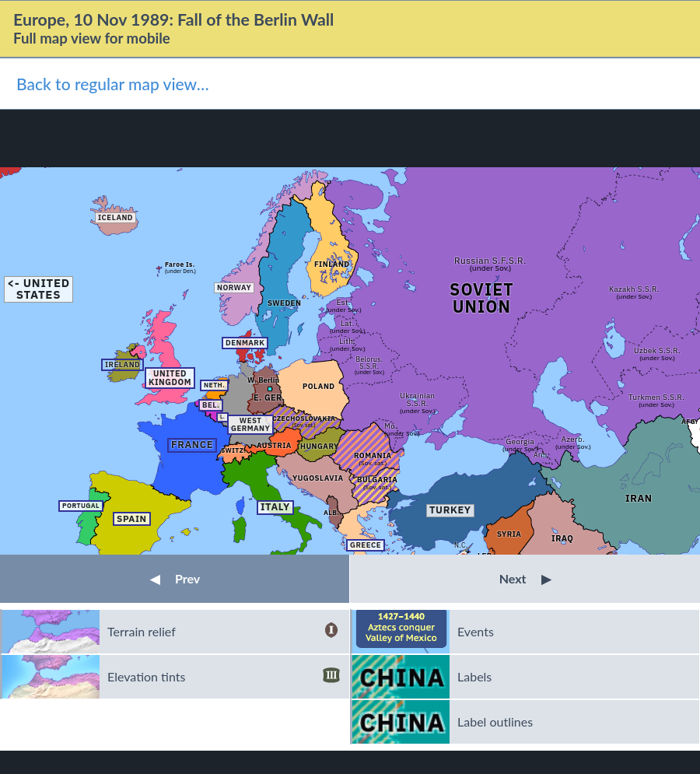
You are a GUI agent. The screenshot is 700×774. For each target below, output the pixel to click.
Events (476, 631)
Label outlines (495, 721)
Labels (474, 676)
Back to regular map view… (113, 84)
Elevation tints (224, 677)
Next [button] (525, 578)
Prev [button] (175, 578)
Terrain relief (224, 632)
